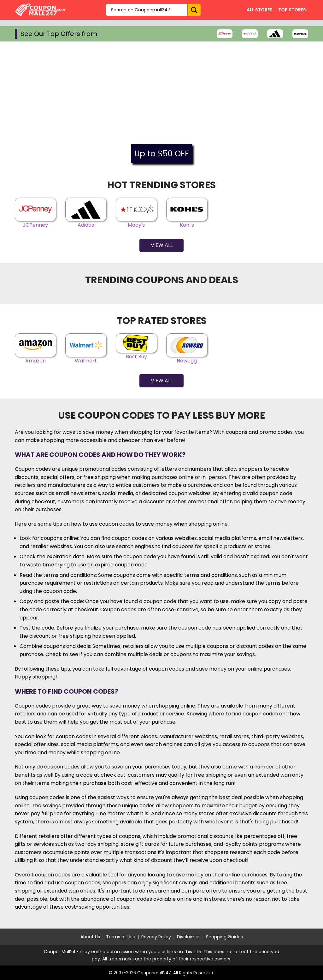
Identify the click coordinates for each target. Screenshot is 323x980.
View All (162, 245)
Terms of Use (121, 937)
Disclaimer (188, 937)
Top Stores (292, 10)
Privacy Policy (156, 937)
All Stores (260, 10)
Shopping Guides (224, 937)
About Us (90, 937)
